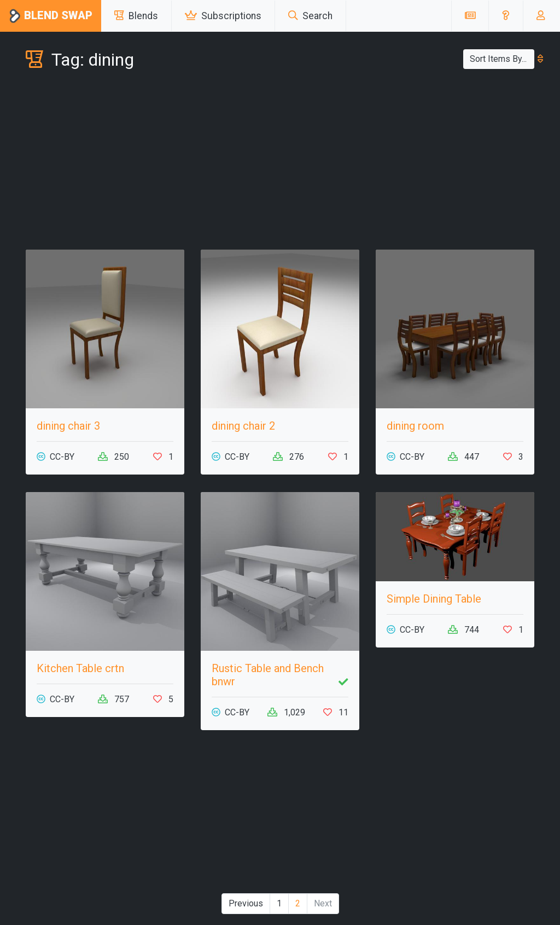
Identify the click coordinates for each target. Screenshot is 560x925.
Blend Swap (51, 16)
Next (323, 903)
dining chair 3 (68, 426)
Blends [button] (136, 16)
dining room (415, 426)
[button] (506, 16)
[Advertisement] (280, 162)
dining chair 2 (243, 426)
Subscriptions (223, 16)
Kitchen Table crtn (80, 668)
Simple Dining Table (434, 599)
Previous (246, 903)
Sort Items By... (502, 59)
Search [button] (310, 16)
